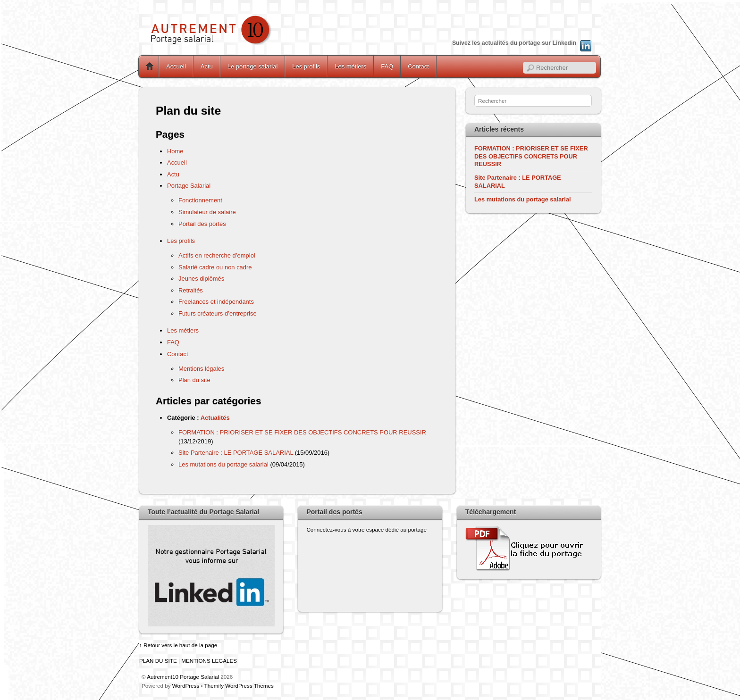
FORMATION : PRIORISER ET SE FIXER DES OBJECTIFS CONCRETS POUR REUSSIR (302, 432)
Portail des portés (202, 224)
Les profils (306, 66)
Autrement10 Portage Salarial (183, 677)
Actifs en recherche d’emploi (217, 255)
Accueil (176, 66)
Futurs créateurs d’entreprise (218, 313)
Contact (418, 66)
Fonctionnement (200, 200)
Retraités (191, 290)
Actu (207, 66)
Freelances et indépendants (216, 302)
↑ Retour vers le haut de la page (178, 645)
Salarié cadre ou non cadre (215, 267)
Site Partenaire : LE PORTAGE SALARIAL (236, 453)
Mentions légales (201, 369)
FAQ (387, 66)
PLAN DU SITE (158, 661)
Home (150, 67)
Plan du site (194, 380)
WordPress (186, 686)
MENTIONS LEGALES (209, 661)
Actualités (215, 418)
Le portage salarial (253, 66)
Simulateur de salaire (207, 212)
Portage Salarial (189, 186)
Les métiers (350, 66)
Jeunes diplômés (201, 279)
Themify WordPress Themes (239, 686)
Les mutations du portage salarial (223, 464)
